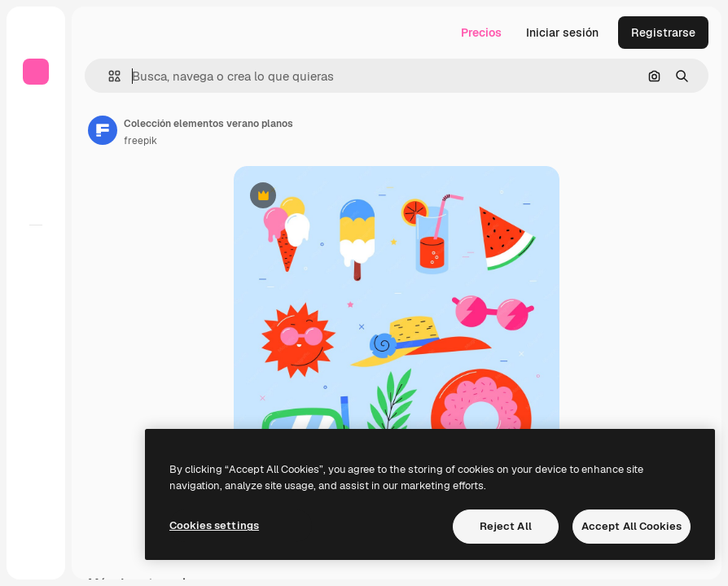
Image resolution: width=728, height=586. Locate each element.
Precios (481, 33)
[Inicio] (36, 111)
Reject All (506, 526)
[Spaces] (36, 281)
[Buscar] (36, 140)
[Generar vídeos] (36, 339)
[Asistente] (36, 398)
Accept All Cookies (632, 526)
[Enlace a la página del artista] (103, 130)
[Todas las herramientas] (36, 251)
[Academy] (36, 524)
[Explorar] (36, 199)
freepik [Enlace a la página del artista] (140, 141)
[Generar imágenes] (36, 310)
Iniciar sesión (562, 33)
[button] (108, 76)
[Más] (36, 553)
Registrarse (663, 33)
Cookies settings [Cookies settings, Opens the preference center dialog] (214, 525)
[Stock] (36, 169)
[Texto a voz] (36, 369)
